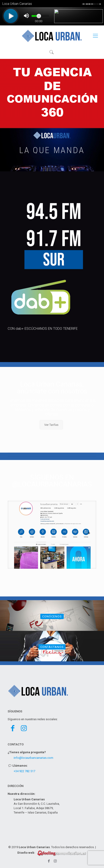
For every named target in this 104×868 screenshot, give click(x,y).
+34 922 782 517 (24, 771)
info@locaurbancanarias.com (33, 758)
